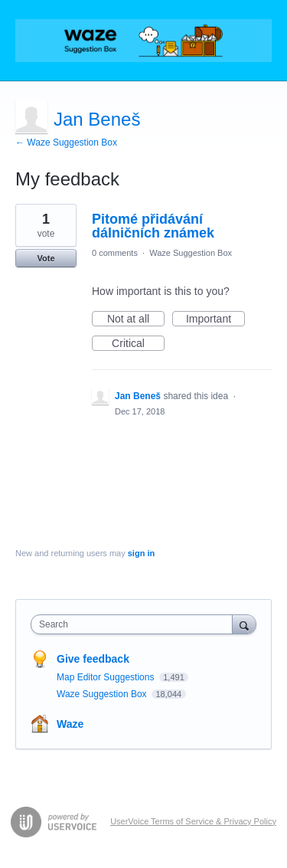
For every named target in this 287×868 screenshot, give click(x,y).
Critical (138, 344)
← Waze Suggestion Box (66, 142)
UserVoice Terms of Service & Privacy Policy (193, 821)
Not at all (136, 319)
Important (215, 319)
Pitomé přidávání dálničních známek (153, 226)
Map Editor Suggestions (107, 677)
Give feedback (93, 659)
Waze (70, 724)
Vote (46, 258)
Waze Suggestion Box (191, 253)
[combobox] (135, 624)
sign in (141, 553)
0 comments (115, 253)
